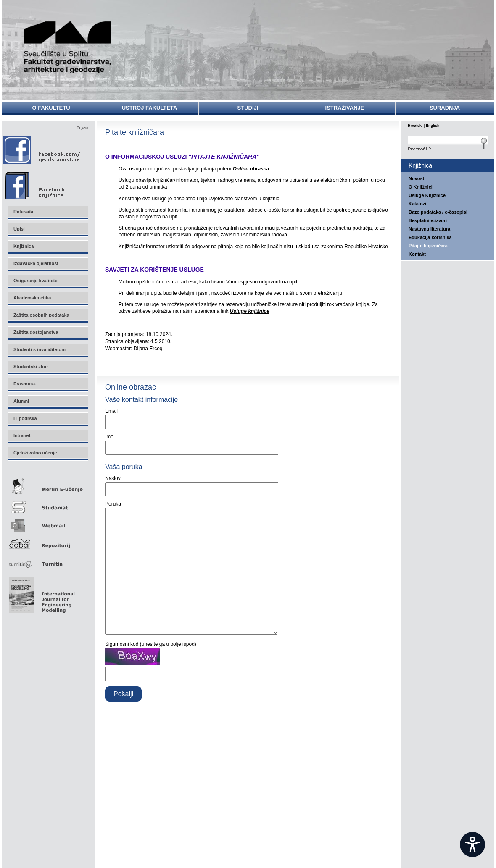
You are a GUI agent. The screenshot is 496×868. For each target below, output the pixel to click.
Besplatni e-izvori (428, 220)
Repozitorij (48, 542)
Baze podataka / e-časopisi (438, 212)
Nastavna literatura (429, 229)
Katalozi (417, 204)
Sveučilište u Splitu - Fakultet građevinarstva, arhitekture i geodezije (68, 47)
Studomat (48, 504)
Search (448, 148)
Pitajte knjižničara (428, 246)
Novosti (417, 178)
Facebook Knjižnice (44, 184)
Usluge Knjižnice (427, 195)
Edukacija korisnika (430, 237)
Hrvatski (415, 126)
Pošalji (123, 719)
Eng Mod (41, 593)
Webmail (48, 523)
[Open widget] (472, 844)
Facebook (42, 150)
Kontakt (417, 254)
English (433, 126)
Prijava (82, 128)
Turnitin (48, 560)
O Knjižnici (421, 187)
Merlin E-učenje (48, 485)
